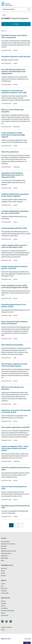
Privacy (3, 573)
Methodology (5, 558)
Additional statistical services (9, 551)
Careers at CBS (5, 593)
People (3, 571)
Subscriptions (5, 615)
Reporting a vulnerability (8, 611)
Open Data (4, 546)
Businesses (4, 569)
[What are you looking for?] (16, 9)
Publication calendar (6, 627)
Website (3, 601)
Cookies (3, 606)
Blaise (3, 561)
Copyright (4, 604)
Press (2, 586)
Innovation (4, 591)
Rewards (3, 576)
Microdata (4, 549)
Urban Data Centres (6, 553)
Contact (3, 584)
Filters (16, 24)
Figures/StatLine (5, 542)
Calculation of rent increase (8, 544)
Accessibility (4, 608)
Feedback (27, 643)
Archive (3, 613)
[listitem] (2, 621)
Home (4, 15)
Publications (4, 556)
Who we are (4, 588)
